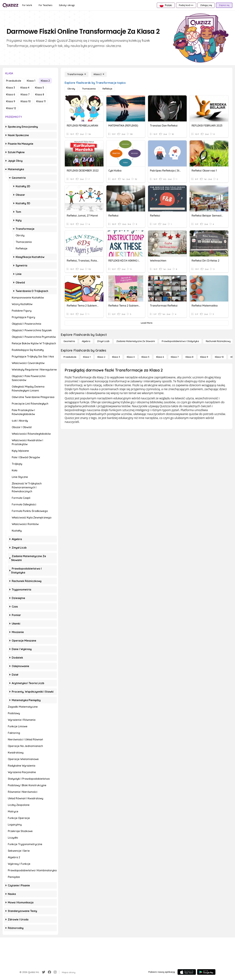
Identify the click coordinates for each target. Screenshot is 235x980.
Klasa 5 (39, 88)
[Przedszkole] (70, 357)
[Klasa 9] (204, 357)
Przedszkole (14, 81)
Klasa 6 (11, 94)
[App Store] (187, 972)
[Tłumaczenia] (89, 89)
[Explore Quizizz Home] (10, 5)
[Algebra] (86, 341)
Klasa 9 (11, 101)
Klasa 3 (10, 88)
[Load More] (147, 323)
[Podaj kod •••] (186, 5)
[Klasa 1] (87, 357)
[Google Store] (206, 972)
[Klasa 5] (145, 357)
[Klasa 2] (99, 74)
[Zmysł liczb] (103, 341)
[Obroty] (71, 89)
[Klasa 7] (175, 357)
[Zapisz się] (224, 5)
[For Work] (27, 5)
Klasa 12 (11, 108)
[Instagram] (55, 972)
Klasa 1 (31, 81)
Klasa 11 (41, 101)
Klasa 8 (40, 94)
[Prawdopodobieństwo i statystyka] (180, 341)
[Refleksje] (107, 89)
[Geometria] (69, 341)
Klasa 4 (25, 88)
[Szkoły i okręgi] (67, 5)
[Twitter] (44, 972)
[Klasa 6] (160, 357)
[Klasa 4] (131, 357)
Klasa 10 (26, 101)
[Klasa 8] (189, 357)
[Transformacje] (77, 74)
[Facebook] (49, 972)
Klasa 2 (45, 81)
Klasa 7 (25, 94)
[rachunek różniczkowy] (218, 341)
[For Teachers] (46, 5)
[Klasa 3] (116, 357)
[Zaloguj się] (206, 5)
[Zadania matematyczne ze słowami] (136, 341)
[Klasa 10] (219, 357)
